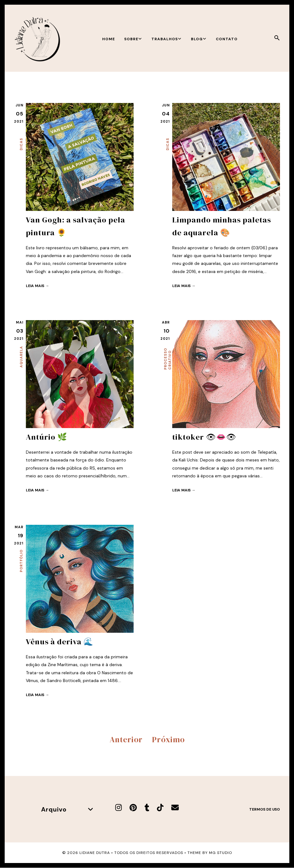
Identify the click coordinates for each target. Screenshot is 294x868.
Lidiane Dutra (95, 853)
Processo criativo (168, 359)
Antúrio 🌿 (47, 437)
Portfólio (21, 561)
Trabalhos (166, 39)
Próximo (168, 739)
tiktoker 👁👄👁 (204, 437)
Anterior (126, 739)
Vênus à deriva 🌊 (60, 641)
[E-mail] (175, 807)
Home (109, 39)
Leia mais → (37, 285)
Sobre (133, 39)
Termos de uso (265, 809)
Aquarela (21, 357)
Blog (199, 39)
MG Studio (220, 853)
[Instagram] (119, 807)
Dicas (21, 144)
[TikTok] (160, 807)
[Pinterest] (133, 807)
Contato (227, 39)
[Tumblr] (147, 807)
